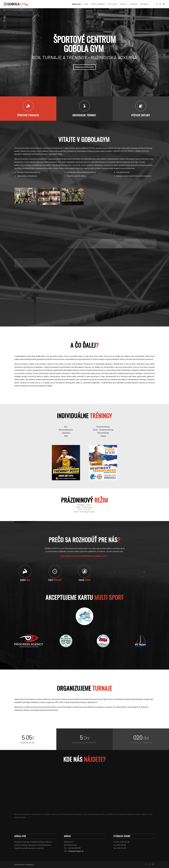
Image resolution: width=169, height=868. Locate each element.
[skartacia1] (103, 641)
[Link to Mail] (164, 4)
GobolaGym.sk (30, 865)
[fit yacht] (140, 641)
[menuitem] (76, 4)
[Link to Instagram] (160, 4)
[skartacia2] (66, 641)
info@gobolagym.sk (76, 851)
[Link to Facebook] (157, 4)
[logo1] (16, 4)
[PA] (29, 641)
